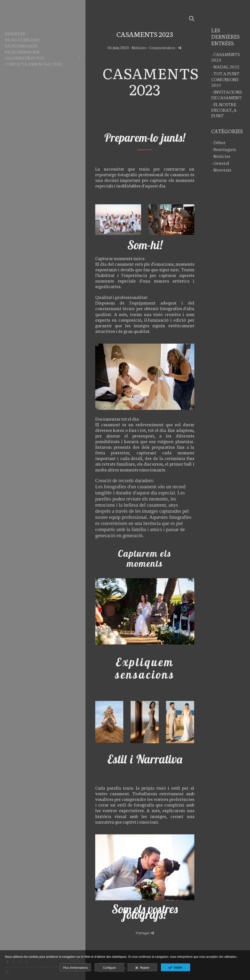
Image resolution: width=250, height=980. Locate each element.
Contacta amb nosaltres (34, 64)
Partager (145, 933)
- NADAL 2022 (225, 66)
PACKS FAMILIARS (22, 39)
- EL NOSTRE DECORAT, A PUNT (224, 110)
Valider (175, 968)
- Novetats (221, 169)
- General (220, 163)
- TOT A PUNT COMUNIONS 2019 (225, 79)
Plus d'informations (75, 968)
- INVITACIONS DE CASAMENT (227, 94)
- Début (218, 142)
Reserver (15, 33)
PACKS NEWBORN (22, 52)
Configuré (109, 968)
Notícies (139, 47)
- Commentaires (161, 47)
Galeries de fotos (25, 57)
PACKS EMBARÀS (21, 45)
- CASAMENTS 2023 (225, 57)
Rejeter (142, 968)
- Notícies (221, 156)
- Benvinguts (224, 149)
